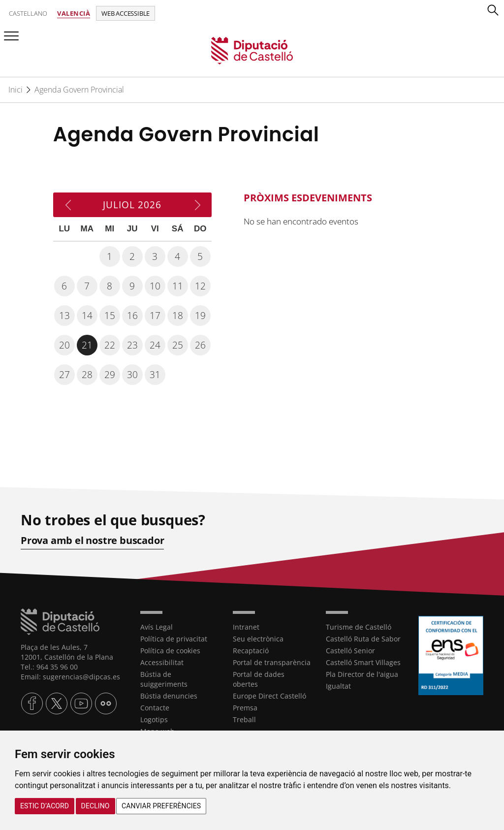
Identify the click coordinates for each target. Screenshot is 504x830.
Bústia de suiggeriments (164, 679)
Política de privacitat (174, 639)
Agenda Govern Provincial (79, 90)
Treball (244, 719)
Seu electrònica (258, 639)
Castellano (28, 13)
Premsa (245, 708)
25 (178, 345)
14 (87, 316)
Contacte (155, 708)
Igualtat (338, 686)
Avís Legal (157, 627)
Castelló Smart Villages (363, 662)
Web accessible (126, 13)
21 (87, 345)
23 (132, 345)
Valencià (74, 13)
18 (178, 316)
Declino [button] (95, 806)
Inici (16, 90)
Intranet (246, 627)
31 (155, 375)
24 (155, 345)
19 (200, 316)
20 (64, 345)
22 (110, 345)
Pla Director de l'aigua (362, 674)
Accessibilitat (162, 662)
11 (178, 286)
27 (64, 375)
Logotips (154, 719)
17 (155, 316)
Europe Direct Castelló (269, 696)
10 (155, 286)
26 (200, 345)
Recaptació (251, 651)
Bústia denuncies (169, 696)
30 (132, 375)
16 (132, 316)
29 (110, 375)
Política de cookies (170, 651)
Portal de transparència (272, 662)
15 (110, 316)
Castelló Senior (350, 651)
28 (87, 375)
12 (200, 286)
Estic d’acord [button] (45, 806)
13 (64, 316)
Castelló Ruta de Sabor (363, 639)
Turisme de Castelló (359, 627)
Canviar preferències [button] (161, 806)
